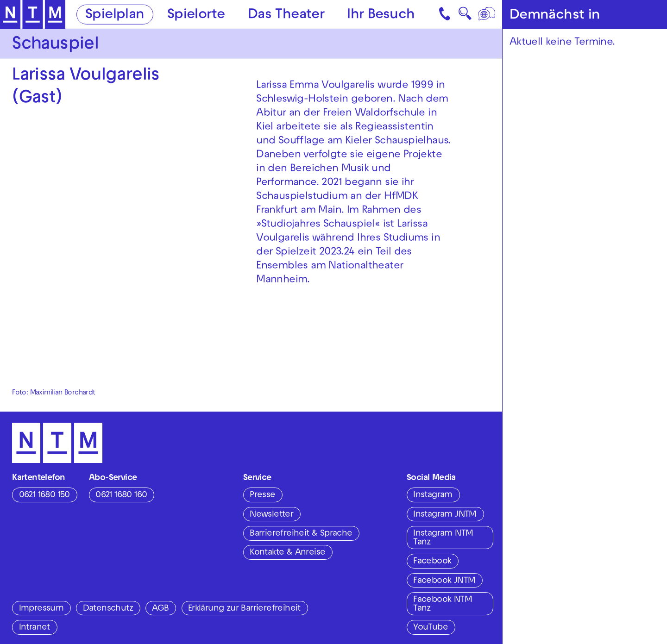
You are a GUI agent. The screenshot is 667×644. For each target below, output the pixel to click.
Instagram (433, 495)
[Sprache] (487, 14)
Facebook (432, 562)
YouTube (431, 628)
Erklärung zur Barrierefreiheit (244, 609)
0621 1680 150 (44, 495)
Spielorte (196, 15)
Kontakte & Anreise (287, 553)
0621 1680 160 (121, 495)
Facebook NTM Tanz (443, 604)
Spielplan (115, 15)
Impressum (41, 609)
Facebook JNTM (444, 581)
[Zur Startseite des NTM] (33, 15)
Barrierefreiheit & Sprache (301, 534)
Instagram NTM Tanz (443, 538)
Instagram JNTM (445, 515)
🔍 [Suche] (465, 16)
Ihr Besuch (381, 15)
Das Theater (286, 15)
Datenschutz (108, 609)
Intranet (35, 628)
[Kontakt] (446, 14)
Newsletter (271, 515)
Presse (262, 495)
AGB (160, 609)
